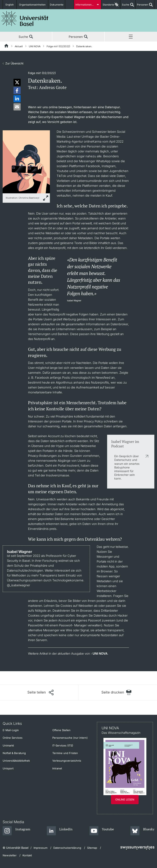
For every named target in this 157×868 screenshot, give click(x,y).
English (10, 5)
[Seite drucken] (116, 692)
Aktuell (19, 46)
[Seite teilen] (40, 692)
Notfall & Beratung (14, 753)
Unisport (8, 768)
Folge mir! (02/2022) (58, 46)
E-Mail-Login (11, 730)
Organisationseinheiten (32, 5)
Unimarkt (8, 745)
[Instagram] (16, 831)
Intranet (57, 768)
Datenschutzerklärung (67, 848)
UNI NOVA (35, 46)
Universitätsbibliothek (16, 761)
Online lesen (125, 799)
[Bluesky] (142, 831)
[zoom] (26, 162)
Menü (131, 37)
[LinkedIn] (60, 831)
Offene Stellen (61, 730)
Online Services (13, 738)
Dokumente (57, 5)
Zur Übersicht (14, 63)
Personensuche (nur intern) (70, 738)
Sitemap (92, 848)
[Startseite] (7, 46)
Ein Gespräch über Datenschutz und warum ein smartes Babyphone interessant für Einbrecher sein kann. (127, 467)
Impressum (40, 848)
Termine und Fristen (65, 753)
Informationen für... (86, 5)
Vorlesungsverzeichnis (67, 761)
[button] (17, 82)
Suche (125, 6)
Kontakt (27, 855)
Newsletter (10, 855)
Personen (142, 6)
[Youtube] (102, 831)
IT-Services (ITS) (63, 745)
